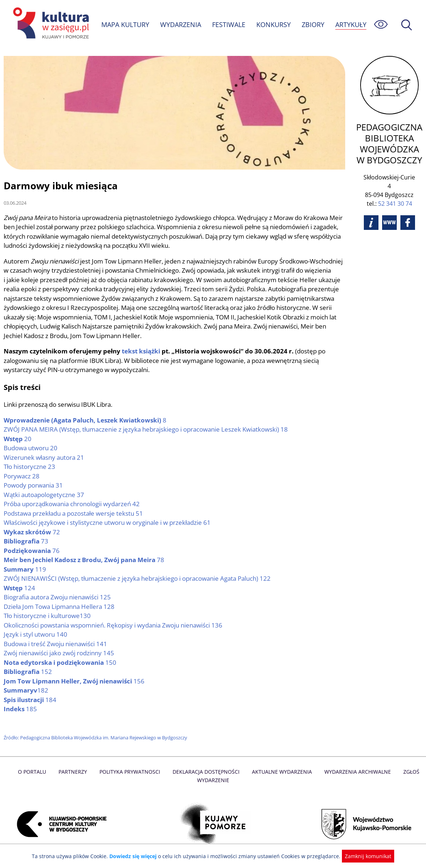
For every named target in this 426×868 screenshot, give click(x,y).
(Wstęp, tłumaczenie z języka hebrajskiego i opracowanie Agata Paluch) (139, 579)
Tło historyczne (30, 467)
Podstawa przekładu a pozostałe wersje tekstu (75, 514)
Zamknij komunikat (364, 856)
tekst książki (141, 351)
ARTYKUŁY (117, 29)
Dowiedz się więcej (136, 856)
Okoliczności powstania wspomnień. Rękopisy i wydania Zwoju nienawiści (116, 626)
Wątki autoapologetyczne (44, 495)
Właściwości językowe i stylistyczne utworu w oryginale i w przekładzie (109, 523)
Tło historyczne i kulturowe (48, 616)
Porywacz (22, 476)
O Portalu (35, 772)
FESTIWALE (230, 20)
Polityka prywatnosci (131, 772)
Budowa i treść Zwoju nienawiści (56, 644)
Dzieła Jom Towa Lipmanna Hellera (60, 607)
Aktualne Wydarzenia (281, 772)
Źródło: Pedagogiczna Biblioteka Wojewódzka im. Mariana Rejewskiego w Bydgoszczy (97, 738)
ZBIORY (314, 20)
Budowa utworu (31, 448)
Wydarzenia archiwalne (355, 772)
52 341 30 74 (395, 204)
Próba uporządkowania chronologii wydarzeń (73, 504)
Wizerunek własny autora (44, 458)
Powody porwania (34, 486)
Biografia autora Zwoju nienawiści (59, 597)
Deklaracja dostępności (206, 772)
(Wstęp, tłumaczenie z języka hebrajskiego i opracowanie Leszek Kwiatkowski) (147, 430)
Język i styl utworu (36, 635)
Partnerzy (75, 772)
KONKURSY (274, 20)
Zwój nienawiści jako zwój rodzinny (60, 653)
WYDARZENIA (181, 20)
